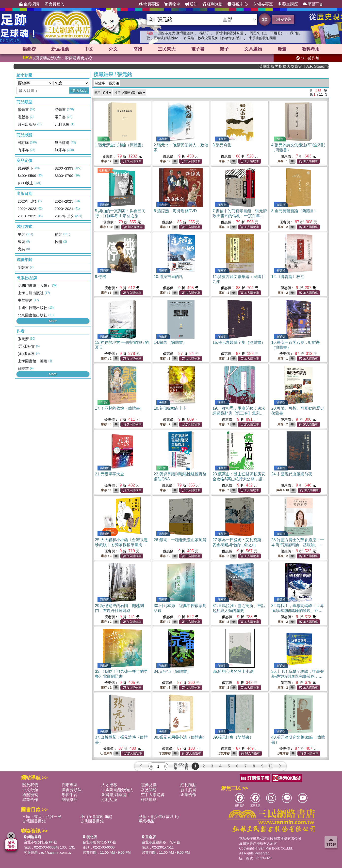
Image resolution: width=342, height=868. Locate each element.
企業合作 (188, 795)
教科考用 (311, 49)
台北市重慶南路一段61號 (161, 842)
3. (222, 145)
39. (233, 737)
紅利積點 (188, 785)
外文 (113, 49)
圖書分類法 (72, 790)
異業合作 (30, 800)
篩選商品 (79, 91)
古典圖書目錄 (92, 821)
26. (180, 540)
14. (170, 342)
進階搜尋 (283, 19)
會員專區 (149, 4)
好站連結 (149, 800)
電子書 (198, 49)
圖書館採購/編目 (116, 795)
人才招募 (109, 785)
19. (239, 413)
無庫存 (106, 754)
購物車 (172, 4)
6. (175, 211)
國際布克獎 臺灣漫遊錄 (176, 33)
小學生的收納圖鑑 (262, 38)
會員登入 (54, 4)
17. (119, 408)
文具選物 (253, 49)
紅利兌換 (212, 4)
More (53, 321)
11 (271, 766)
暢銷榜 (29, 49)
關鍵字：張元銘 (107, 83)
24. (292, 474)
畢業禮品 (146, 821)
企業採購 (29, 4)
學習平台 (313, 4)
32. (298, 611)
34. (172, 671)
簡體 (138, 49)
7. (240, 216)
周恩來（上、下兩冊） (267, 33)
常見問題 (149, 790)
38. (180, 737)
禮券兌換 (149, 785)
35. (233, 671)
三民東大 (167, 49)
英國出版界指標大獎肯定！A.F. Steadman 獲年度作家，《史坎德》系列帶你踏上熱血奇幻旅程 (306, 66)
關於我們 (30, 785)
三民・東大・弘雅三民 (42, 817)
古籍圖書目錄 (34, 821)
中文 (89, 49)
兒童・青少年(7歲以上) (159, 817)
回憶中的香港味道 (230, 33)
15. (239, 342)
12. (288, 277)
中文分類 (30, 790)
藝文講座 (288, 4)
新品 (60, 49)
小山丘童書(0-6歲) (96, 817)
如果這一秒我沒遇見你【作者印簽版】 (213, 38)
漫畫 (282, 49)
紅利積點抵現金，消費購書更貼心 (58, 58)
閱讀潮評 (70, 800)
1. (120, 145)
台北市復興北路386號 (41, 842)
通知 (191, 4)
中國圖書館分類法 (117, 790)
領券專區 (263, 4)
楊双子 (205, 33)
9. (101, 277)
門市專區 (70, 785)
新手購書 (188, 790)
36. (298, 676)
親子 (224, 49)
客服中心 (238, 4)
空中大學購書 (153, 795)
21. (110, 474)
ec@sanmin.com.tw (56, 852)
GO (265, 19)
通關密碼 (30, 795)
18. (170, 408)
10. (168, 277)
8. (295, 211)
